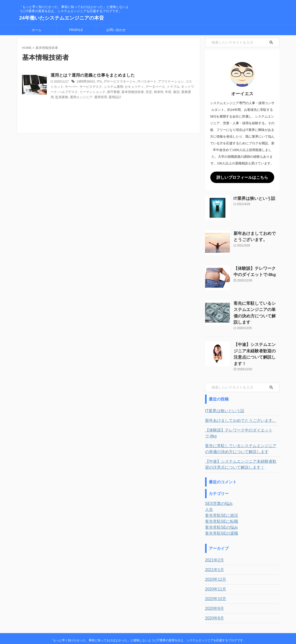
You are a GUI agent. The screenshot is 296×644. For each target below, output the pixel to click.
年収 (178, 92)
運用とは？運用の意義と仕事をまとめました (103, 76)
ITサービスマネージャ (129, 82)
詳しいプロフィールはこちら (242, 177)
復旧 (186, 92)
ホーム (37, 30)
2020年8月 (213, 599)
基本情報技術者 (145, 92)
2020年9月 (213, 589)
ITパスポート (154, 82)
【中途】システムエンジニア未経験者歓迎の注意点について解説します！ (256, 343)
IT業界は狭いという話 (251, 197)
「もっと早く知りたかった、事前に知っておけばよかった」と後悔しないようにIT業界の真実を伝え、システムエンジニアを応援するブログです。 (148, 621)
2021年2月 (213, 541)
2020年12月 (214, 560)
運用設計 (129, 97)
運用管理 (115, 97)
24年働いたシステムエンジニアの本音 (62, 18)
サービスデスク (103, 87)
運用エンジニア (97, 97)
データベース (163, 87)
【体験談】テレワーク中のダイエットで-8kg (240, 417)
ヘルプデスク (85, 92)
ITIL (110, 82)
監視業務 (79, 97)
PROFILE (76, 30)
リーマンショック (108, 92)
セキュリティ (144, 87)
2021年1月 (213, 551)
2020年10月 (214, 580)
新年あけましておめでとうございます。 (236, 407)
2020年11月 (214, 570)
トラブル (180, 87)
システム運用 (124, 87)
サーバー (85, 87)
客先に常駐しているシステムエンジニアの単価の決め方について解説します (256, 308)
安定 (160, 92)
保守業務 (127, 92)
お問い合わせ (116, 30)
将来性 (169, 92)
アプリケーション (177, 82)
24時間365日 (97, 82)
